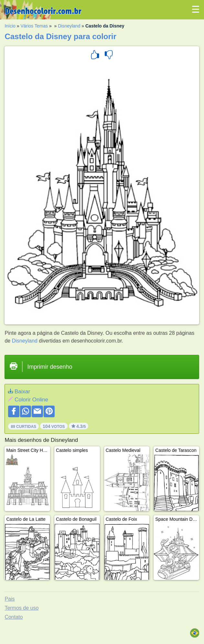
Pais (10, 599)
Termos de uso (21, 608)
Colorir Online (31, 400)
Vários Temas (34, 26)
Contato (14, 617)
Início (10, 26)
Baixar (22, 392)
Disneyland (69, 26)
